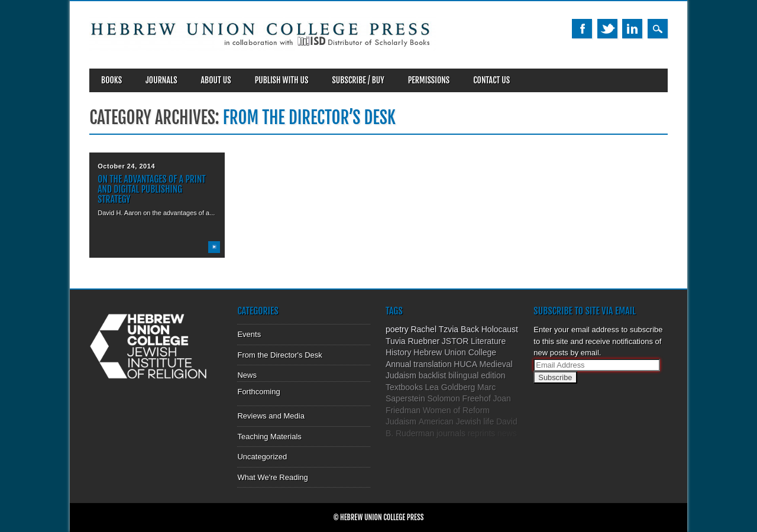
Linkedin (632, 29)
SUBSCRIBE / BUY (358, 80)
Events (249, 334)
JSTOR (455, 341)
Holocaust (500, 329)
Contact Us (491, 80)
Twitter (607, 29)
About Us (216, 80)
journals (451, 433)
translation (433, 364)
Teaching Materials (269, 437)
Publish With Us (282, 80)
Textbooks (404, 387)
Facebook (582, 29)
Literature (488, 341)
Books (111, 80)
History (399, 352)
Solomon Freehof (459, 398)
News (247, 375)
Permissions (429, 80)
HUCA (465, 364)
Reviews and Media (271, 416)
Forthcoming (258, 392)
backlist (433, 375)
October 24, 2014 (126, 166)
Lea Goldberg (450, 387)
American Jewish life (457, 421)
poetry (397, 329)
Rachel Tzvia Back (445, 329)
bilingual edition (477, 375)
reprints (482, 433)
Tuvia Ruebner (413, 341)
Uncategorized (262, 457)
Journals (161, 80)
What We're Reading (272, 477)
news (507, 433)
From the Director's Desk (279, 355)
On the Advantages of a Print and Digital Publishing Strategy (152, 189)
